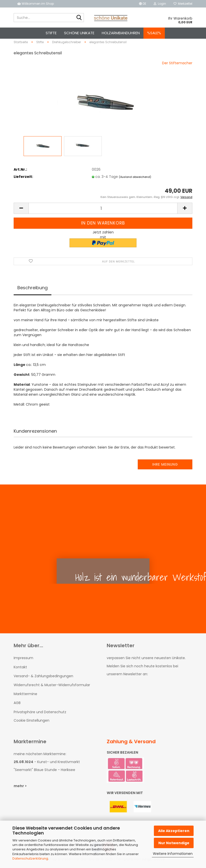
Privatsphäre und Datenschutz (40, 715)
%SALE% (154, 33)
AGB (17, 706)
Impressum (23, 661)
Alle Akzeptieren (174, 831)
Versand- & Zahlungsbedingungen (43, 679)
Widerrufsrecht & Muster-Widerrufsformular (52, 688)
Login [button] (160, 4)
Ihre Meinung (165, 467)
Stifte (51, 33)
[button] (143, 4)
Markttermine (25, 697)
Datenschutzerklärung (30, 858)
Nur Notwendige (174, 843)
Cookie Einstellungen (32, 723)
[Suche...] (79, 18)
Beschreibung (33, 290)
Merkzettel (183, 4)
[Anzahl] (103, 211)
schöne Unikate (79, 33)
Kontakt (20, 670)
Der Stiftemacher (177, 66)
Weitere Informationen (173, 854)
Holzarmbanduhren (121, 33)
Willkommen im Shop (36, 4)
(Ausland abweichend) (135, 180)
